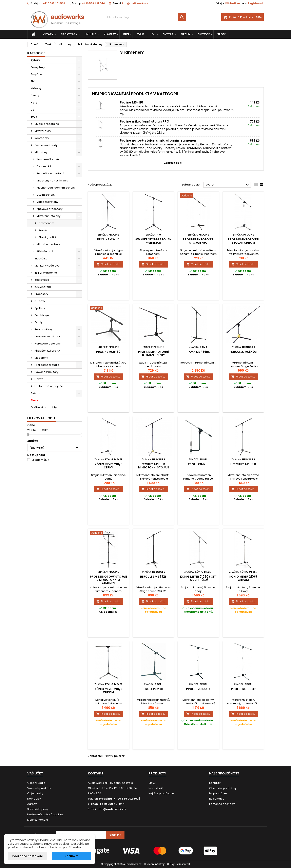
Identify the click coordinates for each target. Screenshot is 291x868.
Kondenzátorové (48, 159)
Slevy (221, 34)
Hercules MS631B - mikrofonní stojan (153, 466)
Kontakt (96, 773)
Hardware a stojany (47, 344)
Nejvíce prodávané (161, 793)
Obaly (38, 322)
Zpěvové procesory (50, 209)
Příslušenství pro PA (47, 351)
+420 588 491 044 (93, 3)
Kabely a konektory (47, 336)
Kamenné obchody (222, 804)
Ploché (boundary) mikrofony (56, 188)
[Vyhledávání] (145, 17)
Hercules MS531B (243, 464)
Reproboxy (42, 138)
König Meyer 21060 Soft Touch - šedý (198, 578)
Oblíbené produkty (44, 407)
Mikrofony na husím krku (52, 181)
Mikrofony (41, 152)
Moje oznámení (38, 820)
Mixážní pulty (43, 131)
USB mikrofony (46, 195)
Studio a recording (47, 124)
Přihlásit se (232, 3)
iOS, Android (43, 287)
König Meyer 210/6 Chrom (108, 691)
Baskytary (69, 34)
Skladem (40, 460)
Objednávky (35, 793)
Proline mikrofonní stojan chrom (243, 241)
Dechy (186, 34)
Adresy (32, 804)
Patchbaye (42, 315)
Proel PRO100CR (243, 689)
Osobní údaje (36, 783)
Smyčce (204, 34)
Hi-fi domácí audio (47, 365)
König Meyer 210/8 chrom (243, 578)
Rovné (43, 230)
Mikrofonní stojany (48, 216)
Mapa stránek (218, 793)
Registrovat (256, 3)
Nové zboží (156, 788)
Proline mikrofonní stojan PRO (144, 121)
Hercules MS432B (153, 577)
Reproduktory (44, 329)
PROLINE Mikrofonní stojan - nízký (153, 353)
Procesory (41, 294)
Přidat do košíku (108, 264)
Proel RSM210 (198, 464)
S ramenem (46, 223)
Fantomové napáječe (49, 386)
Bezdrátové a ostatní (50, 173)
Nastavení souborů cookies (45, 814)
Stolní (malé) (47, 237)
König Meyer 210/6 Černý (108, 466)
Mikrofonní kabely (48, 244)
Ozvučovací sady (46, 145)
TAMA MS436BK (198, 352)
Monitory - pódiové (47, 266)
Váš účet (35, 773)
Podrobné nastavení (27, 856)
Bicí (126, 34)
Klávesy (110, 34)
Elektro (39, 379)
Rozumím (72, 856)
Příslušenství (45, 251)
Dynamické (44, 166)
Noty (34, 103)
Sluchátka (41, 259)
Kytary (48, 34)
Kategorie (36, 53)
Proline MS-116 (131, 102)
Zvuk (140, 34)
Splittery (40, 308)
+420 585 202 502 (54, 3)
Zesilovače (42, 280)
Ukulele (90, 34)
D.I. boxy (40, 301)
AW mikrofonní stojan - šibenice (153, 241)
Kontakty (215, 783)
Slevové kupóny (38, 809)
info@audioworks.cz (135, 3)
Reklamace (217, 799)
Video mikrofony (47, 202)
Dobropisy (34, 799)
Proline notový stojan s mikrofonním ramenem (159, 140)
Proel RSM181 (153, 689)
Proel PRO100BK (198, 689)
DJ (153, 34)
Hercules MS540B (243, 352)
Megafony (41, 358)
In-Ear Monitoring (46, 273)
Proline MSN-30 (108, 352)
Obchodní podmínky (223, 788)
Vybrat (228, 185)
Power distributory (46, 372)
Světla (168, 34)
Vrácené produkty (39, 788)
